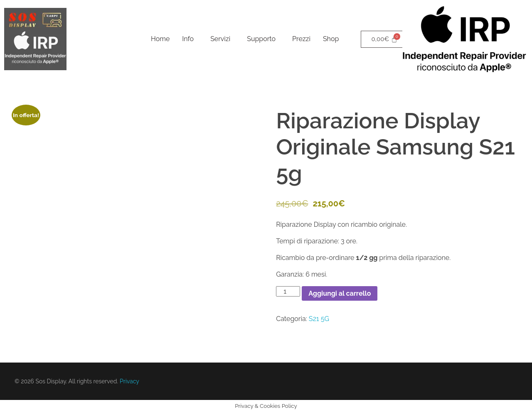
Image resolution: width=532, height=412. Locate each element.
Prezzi (301, 39)
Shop (331, 39)
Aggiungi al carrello (340, 293)
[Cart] (384, 39)
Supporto (261, 39)
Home (160, 39)
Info (188, 39)
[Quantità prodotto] (288, 291)
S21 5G (319, 319)
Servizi (220, 39)
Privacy (129, 381)
